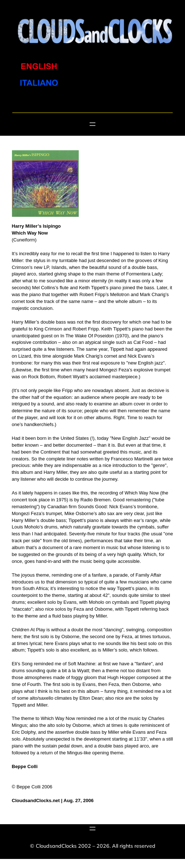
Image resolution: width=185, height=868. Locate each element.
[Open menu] (92, 124)
